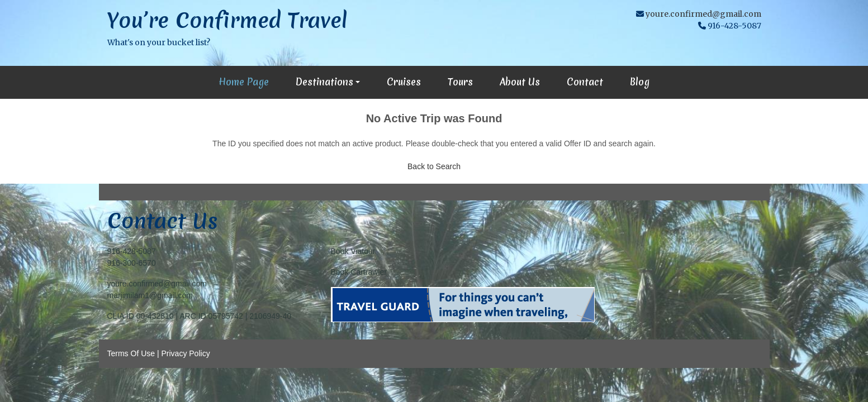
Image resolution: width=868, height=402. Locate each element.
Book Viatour (353, 251)
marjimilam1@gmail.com (150, 295)
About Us (520, 82)
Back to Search (434, 166)
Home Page (244, 82)
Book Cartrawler (359, 272)
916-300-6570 (132, 263)
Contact (585, 82)
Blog (640, 82)
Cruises (404, 82)
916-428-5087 (132, 251)
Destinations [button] (324, 82)
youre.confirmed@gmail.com (703, 14)
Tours (460, 82)
